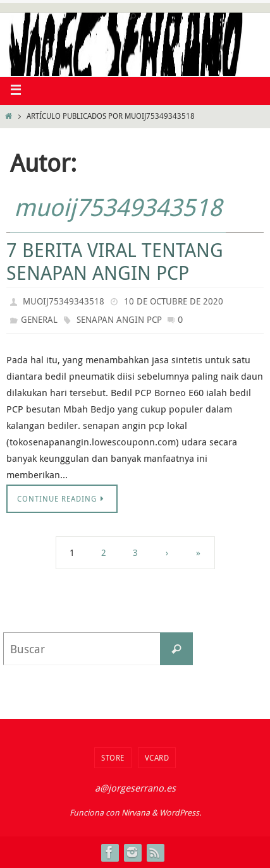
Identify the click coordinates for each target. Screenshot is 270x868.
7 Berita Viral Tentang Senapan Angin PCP (115, 262)
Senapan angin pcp (119, 319)
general (39, 319)
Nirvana (136, 812)
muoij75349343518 (118, 207)
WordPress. (180, 812)
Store (113, 757)
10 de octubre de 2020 (174, 301)
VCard (157, 757)
